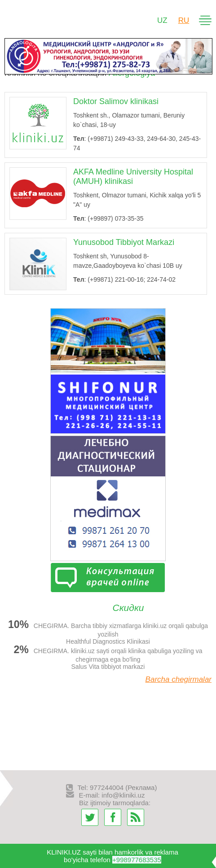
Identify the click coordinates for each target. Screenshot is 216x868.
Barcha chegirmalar (179, 679)
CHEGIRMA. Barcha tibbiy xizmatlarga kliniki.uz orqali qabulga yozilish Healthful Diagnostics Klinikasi (108, 632)
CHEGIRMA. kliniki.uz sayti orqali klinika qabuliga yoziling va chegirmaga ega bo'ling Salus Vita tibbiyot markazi (108, 657)
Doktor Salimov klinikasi (116, 101)
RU (184, 20)
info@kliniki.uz (123, 795)
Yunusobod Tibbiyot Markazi (124, 242)
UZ (162, 20)
